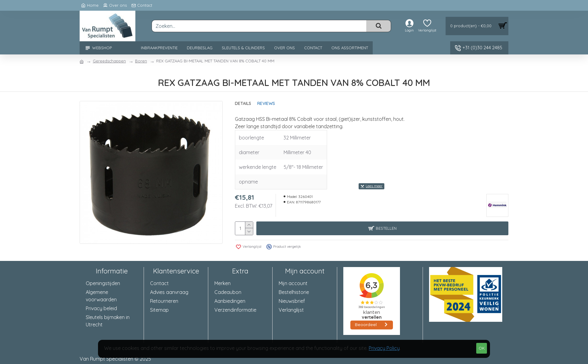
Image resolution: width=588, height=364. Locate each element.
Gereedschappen (109, 61)
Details (243, 104)
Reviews (266, 104)
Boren (141, 61)
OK (482, 348)
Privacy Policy (384, 348)
